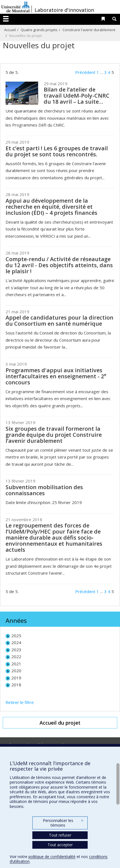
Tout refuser (60, 835)
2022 (16, 657)
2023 (16, 650)
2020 (16, 671)
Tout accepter (60, 845)
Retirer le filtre (20, 702)
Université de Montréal (15, 7)
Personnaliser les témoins (63, 823)
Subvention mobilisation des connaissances (44, 490)
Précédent (85, 72)
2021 (16, 664)
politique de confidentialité (52, 857)
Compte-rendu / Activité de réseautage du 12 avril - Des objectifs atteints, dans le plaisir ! (59, 265)
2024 (16, 642)
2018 (16, 685)
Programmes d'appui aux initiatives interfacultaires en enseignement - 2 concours (56, 376)
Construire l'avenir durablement (89, 30)
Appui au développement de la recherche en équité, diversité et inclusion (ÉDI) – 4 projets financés (51, 207)
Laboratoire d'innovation (64, 10)
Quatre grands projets (39, 30)
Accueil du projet (60, 723)
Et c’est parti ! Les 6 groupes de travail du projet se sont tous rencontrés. (57, 151)
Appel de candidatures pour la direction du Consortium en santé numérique (59, 321)
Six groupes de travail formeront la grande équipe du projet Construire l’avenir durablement (54, 435)
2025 (16, 636)
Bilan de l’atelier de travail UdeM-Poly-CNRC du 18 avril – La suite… (77, 96)
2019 (16, 678)
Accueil (10, 30)
